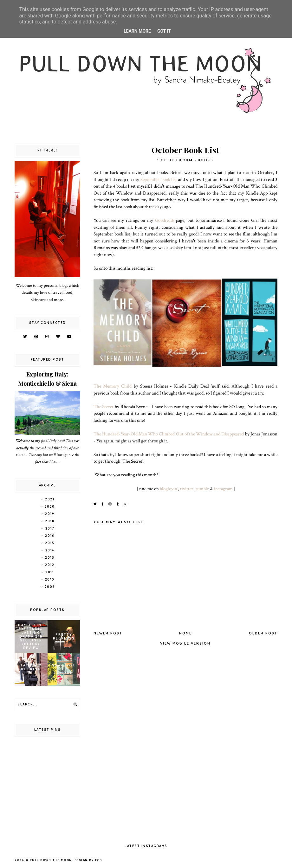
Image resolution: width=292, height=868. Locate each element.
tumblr (202, 489)
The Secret (104, 407)
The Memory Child (113, 386)
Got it (164, 31)
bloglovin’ (169, 489)
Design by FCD (88, 860)
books (206, 160)
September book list (159, 179)
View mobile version (185, 643)
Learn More (137, 31)
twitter (187, 489)
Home (185, 633)
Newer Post (108, 633)
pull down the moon (51, 860)
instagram (223, 489)
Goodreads (165, 220)
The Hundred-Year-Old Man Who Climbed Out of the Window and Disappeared (169, 434)
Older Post (263, 633)
